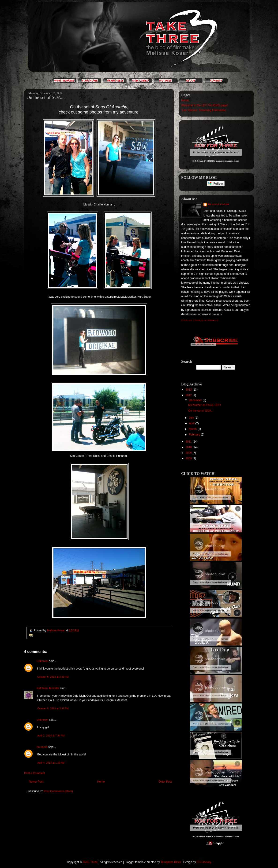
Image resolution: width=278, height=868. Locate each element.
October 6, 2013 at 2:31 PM (53, 677)
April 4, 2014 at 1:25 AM (51, 763)
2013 (189, 390)
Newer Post (36, 782)
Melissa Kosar (219, 204)
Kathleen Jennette (48, 688)
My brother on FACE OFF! (205, 405)
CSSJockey (204, 862)
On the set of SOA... (201, 411)
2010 (189, 447)
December (196, 400)
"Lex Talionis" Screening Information (204, 110)
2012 (189, 395)
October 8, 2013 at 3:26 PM (53, 708)
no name (42, 747)
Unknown (42, 661)
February (195, 435)
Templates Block (171, 862)
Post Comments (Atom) (58, 791)
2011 (189, 442)
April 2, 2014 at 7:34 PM (51, 736)
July (192, 418)
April (192, 423)
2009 (189, 453)
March (193, 429)
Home (101, 782)
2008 (189, 458)
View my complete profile (200, 320)
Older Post (165, 782)
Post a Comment (35, 773)
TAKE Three (90, 862)
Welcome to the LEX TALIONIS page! (205, 105)
